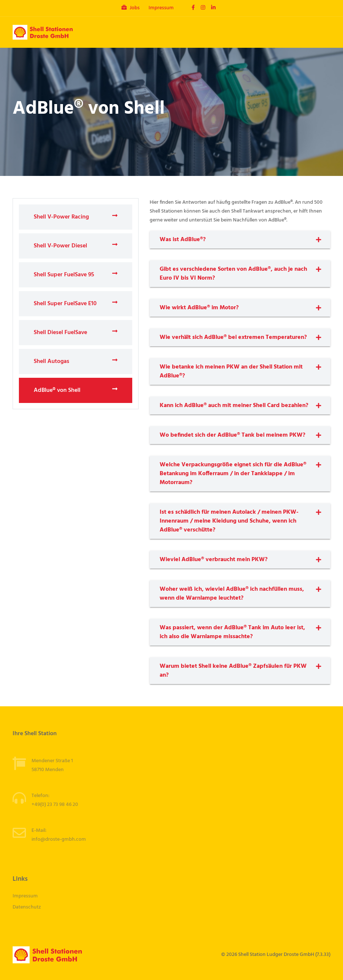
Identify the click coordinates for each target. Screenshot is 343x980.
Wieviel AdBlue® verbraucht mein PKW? (214, 560)
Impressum (161, 8)
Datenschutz (27, 907)
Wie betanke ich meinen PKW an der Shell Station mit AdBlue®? (231, 371)
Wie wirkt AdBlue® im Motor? (199, 308)
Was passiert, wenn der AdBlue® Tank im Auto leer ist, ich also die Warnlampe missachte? (232, 632)
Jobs (131, 8)
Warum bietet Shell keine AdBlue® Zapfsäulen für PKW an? (233, 671)
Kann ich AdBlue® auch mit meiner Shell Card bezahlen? (234, 406)
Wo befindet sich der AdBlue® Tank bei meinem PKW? (232, 435)
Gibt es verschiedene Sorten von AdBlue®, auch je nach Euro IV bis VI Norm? (233, 274)
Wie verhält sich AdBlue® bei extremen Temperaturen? (233, 337)
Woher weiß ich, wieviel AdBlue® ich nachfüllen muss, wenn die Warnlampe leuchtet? (232, 594)
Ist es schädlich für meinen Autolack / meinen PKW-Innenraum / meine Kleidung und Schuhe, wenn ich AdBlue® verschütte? (229, 521)
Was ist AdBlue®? (183, 240)
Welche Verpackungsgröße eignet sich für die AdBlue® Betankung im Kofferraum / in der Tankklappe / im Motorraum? (233, 474)
